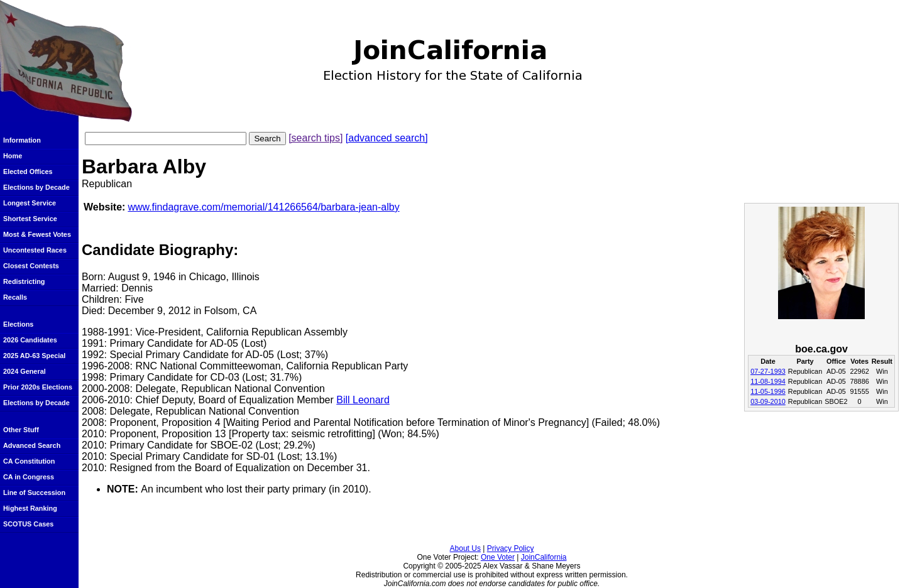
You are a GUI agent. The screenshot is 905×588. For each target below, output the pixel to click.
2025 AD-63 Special (34, 356)
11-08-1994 (768, 381)
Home (13, 156)
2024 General (25, 371)
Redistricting (24, 281)
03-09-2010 (768, 401)
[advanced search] (387, 138)
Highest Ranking (30, 508)
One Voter (498, 557)
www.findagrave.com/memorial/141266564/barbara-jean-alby (263, 207)
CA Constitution (29, 461)
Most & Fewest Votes (37, 234)
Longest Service (30, 203)
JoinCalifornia (544, 557)
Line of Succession (34, 493)
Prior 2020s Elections (38, 387)
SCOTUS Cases (28, 524)
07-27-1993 (768, 371)
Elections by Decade (36, 187)
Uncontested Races (35, 250)
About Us (465, 548)
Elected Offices (28, 171)
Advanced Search (32, 445)
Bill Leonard (363, 400)
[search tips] (315, 138)
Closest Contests (31, 266)
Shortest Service (30, 219)
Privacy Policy (511, 548)
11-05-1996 (768, 391)
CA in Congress (29, 477)
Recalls (15, 297)
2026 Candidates (30, 340)
